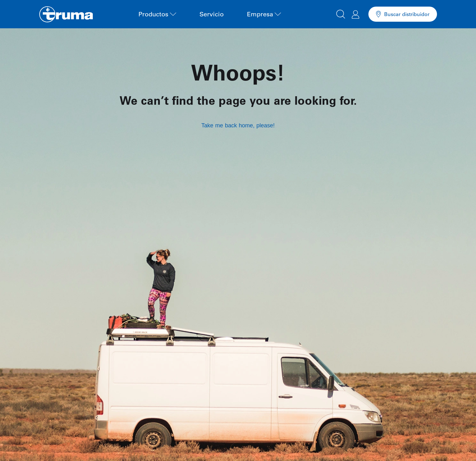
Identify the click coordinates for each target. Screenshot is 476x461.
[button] (341, 13)
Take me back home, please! (238, 125)
